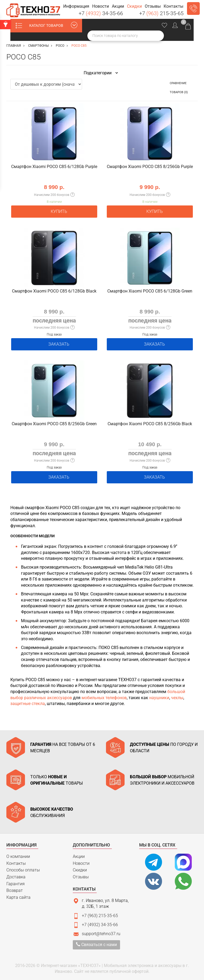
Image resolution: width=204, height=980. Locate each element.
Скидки (80, 870)
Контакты (16, 863)
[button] (76, 7)
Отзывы (81, 877)
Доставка (16, 877)
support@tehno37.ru (101, 934)
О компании (18, 856)
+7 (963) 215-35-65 (100, 916)
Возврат (15, 890)
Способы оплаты (23, 870)
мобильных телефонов (104, 698)
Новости (81, 863)
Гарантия (16, 884)
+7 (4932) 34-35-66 (100, 925)
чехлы (177, 698)
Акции (79, 856)
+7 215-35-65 (161, 13)
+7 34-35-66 (101, 13)
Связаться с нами (96, 945)
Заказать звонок (193, 8)
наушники (159, 698)
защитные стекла (28, 704)
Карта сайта (18, 897)
